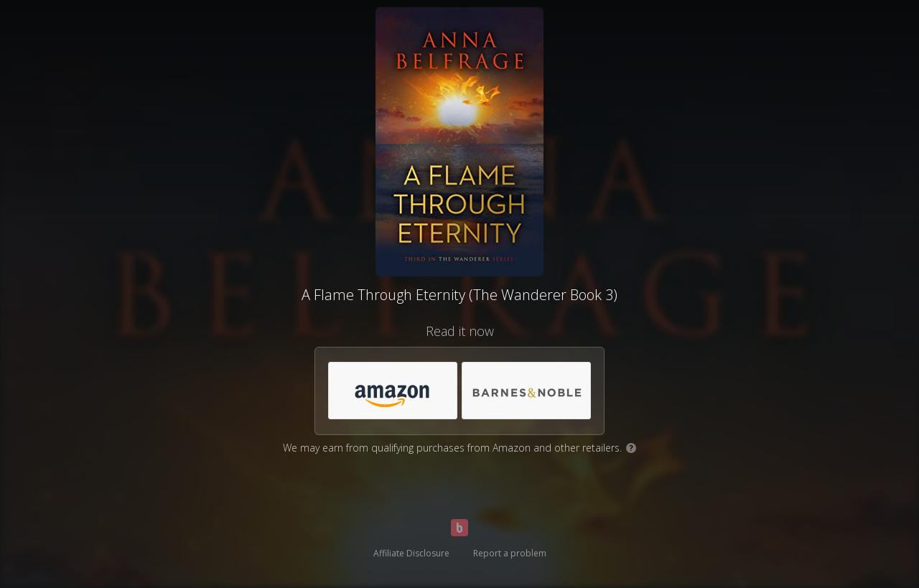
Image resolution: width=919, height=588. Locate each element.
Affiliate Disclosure (411, 553)
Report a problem (510, 553)
